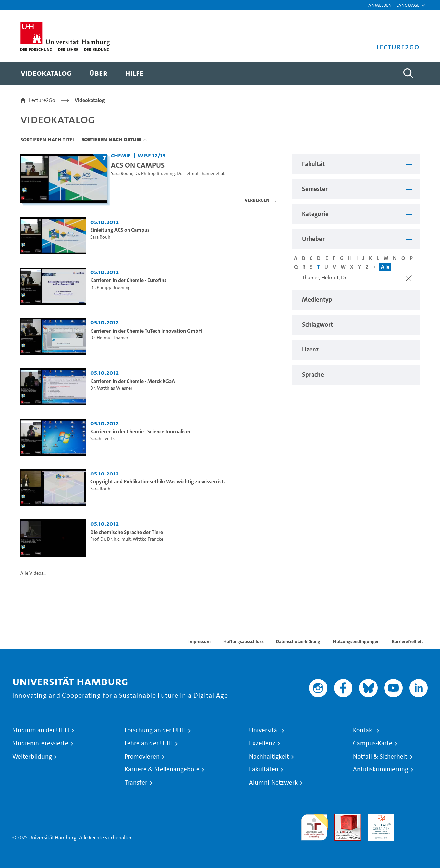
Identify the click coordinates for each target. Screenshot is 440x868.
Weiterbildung (32, 757)
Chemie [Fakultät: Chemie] (121, 155)
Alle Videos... (33, 573)
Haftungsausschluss (243, 641)
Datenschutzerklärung (298, 641)
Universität (264, 730)
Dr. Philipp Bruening (155, 173)
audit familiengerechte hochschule (314, 826)
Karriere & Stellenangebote (162, 769)
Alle (385, 267)
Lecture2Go (42, 100)
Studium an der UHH (41, 730)
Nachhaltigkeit (269, 757)
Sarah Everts (102, 439)
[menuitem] (46, 73)
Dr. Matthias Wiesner (111, 388)
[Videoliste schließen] (262, 200)
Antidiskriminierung (381, 769)
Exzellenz (262, 743)
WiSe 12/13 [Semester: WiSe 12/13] (152, 155)
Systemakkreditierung (414, 818)
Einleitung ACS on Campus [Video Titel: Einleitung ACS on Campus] (120, 230)
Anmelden (380, 5)
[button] (408, 5)
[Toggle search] (408, 73)
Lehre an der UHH (149, 743)
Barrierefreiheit (407, 641)
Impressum (200, 641)
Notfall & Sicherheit (380, 757)
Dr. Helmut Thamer (196, 173)
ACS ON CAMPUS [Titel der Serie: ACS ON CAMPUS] (138, 165)
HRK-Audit (379, 818)
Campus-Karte (373, 743)
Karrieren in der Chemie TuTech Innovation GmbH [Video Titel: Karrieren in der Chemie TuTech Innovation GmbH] (146, 331)
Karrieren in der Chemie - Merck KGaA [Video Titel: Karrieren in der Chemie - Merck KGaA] (133, 381)
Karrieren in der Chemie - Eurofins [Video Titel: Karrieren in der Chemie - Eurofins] (128, 280)
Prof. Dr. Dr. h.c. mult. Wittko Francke (127, 539)
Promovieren (142, 757)
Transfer (136, 783)
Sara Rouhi (122, 173)
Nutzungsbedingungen (356, 641)
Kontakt (364, 730)
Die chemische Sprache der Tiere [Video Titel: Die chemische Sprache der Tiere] (127, 532)
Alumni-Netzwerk (273, 783)
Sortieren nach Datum (111, 139)
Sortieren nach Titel (48, 139)
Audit (341, 818)
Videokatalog (90, 100)
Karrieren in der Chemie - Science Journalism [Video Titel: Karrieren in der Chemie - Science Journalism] (140, 431)
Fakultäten (264, 769)
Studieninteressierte (40, 743)
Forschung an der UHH (155, 730)
